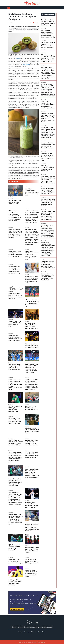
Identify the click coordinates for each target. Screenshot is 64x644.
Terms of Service (22, 632)
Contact (44, 632)
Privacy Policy (31, 632)
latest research (26, 65)
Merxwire (18, 58)
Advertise (38, 632)
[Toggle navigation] (9, 8)
